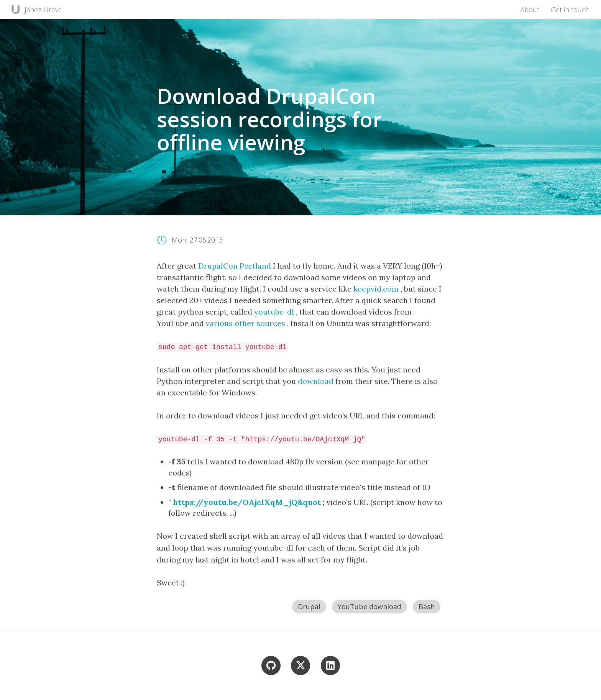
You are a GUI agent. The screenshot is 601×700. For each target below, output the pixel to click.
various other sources (246, 323)
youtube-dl (275, 312)
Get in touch (570, 10)
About (530, 10)
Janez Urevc (43, 10)
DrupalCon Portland (236, 266)
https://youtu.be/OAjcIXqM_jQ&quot (248, 502)
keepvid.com (377, 289)
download (317, 381)
